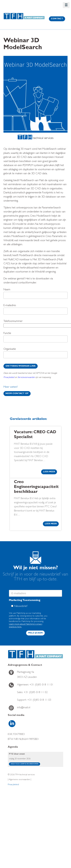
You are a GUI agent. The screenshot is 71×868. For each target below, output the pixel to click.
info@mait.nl (24, 708)
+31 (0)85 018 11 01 (35, 685)
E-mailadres (35, 310)
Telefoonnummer (35, 324)
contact (57, 19)
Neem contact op (17, 394)
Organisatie (35, 354)
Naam (35, 294)
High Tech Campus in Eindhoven (25, 764)
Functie (35, 338)
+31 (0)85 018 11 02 (32, 693)
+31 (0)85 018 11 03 (34, 700)
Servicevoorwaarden (26, 378)
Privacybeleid (9, 378)
